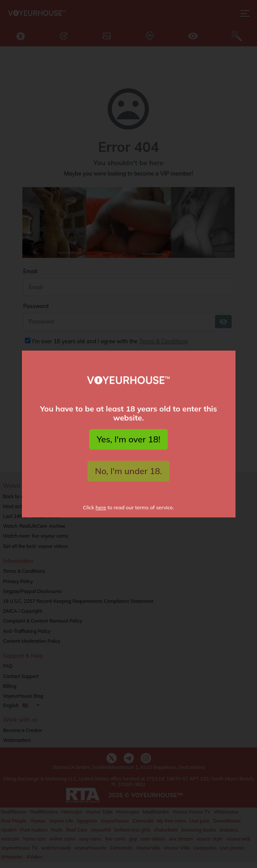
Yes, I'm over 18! (128, 439)
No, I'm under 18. (128, 471)
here (101, 507)
